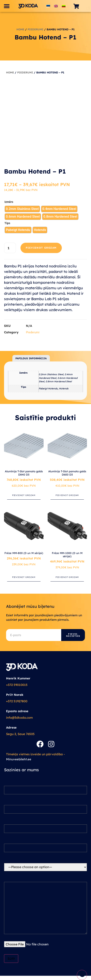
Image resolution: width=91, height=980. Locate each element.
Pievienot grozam (41, 248)
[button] (7, 6)
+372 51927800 (17, 701)
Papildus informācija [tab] (31, 358)
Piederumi (35, 29)
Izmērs (9, 202)
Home (20, 29)
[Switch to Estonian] (48, 6)
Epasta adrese (17, 711)
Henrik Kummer (18, 678)
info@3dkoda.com (19, 718)
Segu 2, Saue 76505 (20, 734)
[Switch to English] (56, 6)
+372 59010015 (17, 685)
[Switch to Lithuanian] (64, 6)
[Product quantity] (10, 248)
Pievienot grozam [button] (24, 495)
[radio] (22, 209)
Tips (7, 223)
